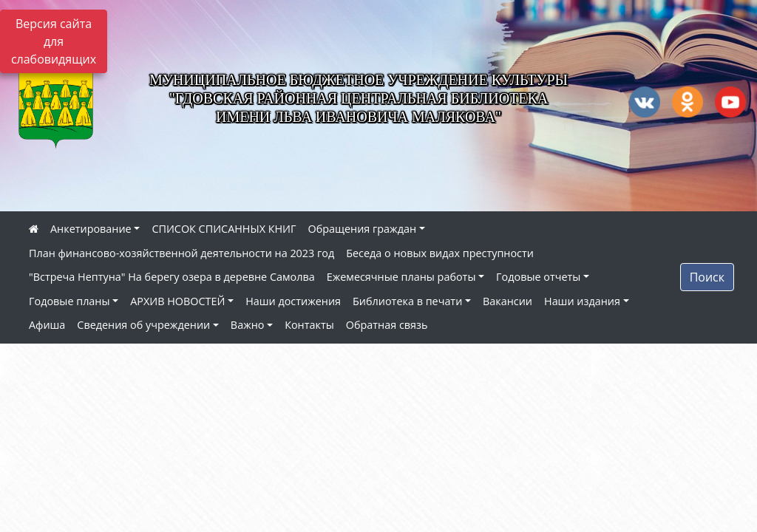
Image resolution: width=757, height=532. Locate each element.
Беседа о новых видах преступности (440, 253)
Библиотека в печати (407, 301)
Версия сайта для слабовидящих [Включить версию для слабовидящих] (54, 41)
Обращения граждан (362, 229)
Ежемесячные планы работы (401, 277)
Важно (248, 325)
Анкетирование (91, 229)
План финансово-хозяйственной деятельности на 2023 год (181, 253)
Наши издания (582, 301)
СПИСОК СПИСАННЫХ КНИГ (224, 229)
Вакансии (508, 301)
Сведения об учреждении (143, 325)
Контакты (309, 325)
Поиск (707, 277)
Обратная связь (387, 325)
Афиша (47, 325)
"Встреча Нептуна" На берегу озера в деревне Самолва (172, 277)
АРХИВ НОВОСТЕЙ (177, 301)
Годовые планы (69, 301)
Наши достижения (293, 301)
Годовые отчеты (538, 277)
